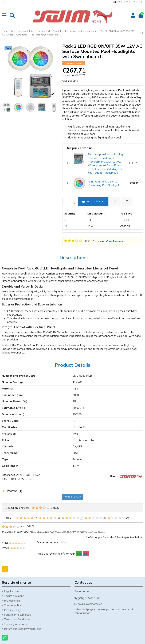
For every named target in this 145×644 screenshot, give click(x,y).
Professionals (12, 601)
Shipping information (16, 624)
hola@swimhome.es (90, 604)
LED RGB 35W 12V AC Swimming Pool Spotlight (104, 183)
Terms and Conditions (17, 619)
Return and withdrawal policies (23, 629)
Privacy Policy (12, 610)
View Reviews (115, 241)
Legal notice (11, 591)
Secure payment (14, 596)
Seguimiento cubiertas (17, 615)
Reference (9, 475)
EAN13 (6, 479)
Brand (114, 476)
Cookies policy (12, 605)
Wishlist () (137, 2)
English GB (120, 2)
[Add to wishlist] (127, 202)
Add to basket (93, 201)
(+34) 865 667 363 (89, 598)
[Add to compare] (115, 202)
